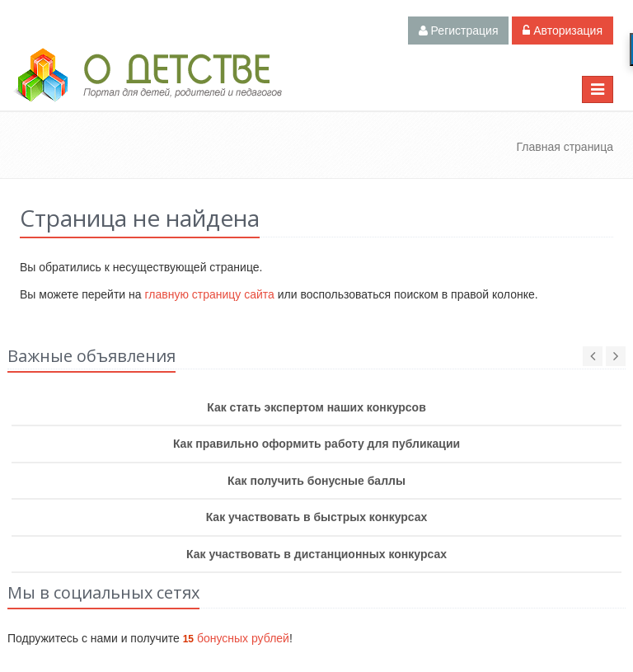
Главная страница (565, 147)
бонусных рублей (236, 638)
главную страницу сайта (209, 294)
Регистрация (459, 31)
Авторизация (563, 31)
